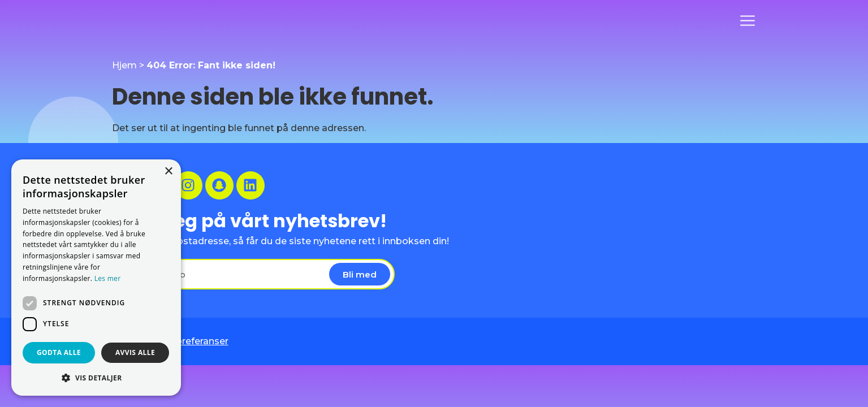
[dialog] (96, 278)
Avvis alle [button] (135, 352)
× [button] (168, 172)
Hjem (124, 65)
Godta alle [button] (59, 352)
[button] (96, 378)
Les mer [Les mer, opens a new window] (108, 278)
